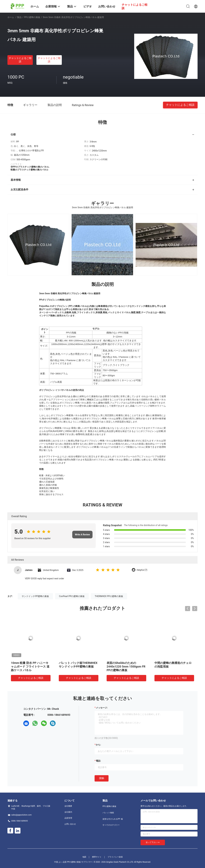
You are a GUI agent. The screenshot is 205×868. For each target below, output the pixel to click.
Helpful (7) (142, 570)
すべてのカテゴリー (111, 825)
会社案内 (68, 812)
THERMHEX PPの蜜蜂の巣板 (109, 596)
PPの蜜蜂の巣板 (32, 17)
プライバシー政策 (115, 857)
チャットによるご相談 (20, 60)
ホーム (11, 17)
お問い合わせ (70, 824)
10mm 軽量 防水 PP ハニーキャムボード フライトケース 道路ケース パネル (30, 666)
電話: (98, 761)
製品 (19, 17)
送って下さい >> (153, 842)
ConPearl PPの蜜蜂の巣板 (72, 596)
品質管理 (68, 818)
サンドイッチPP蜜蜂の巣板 (35, 596)
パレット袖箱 (108, 813)
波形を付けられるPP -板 (113, 819)
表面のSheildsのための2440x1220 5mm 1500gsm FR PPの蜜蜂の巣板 (126, 666)
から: (98, 745)
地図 (84, 857)
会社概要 (68, 806)
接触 (102, 778)
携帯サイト (97, 857)
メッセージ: (102, 708)
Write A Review (82, 535)
